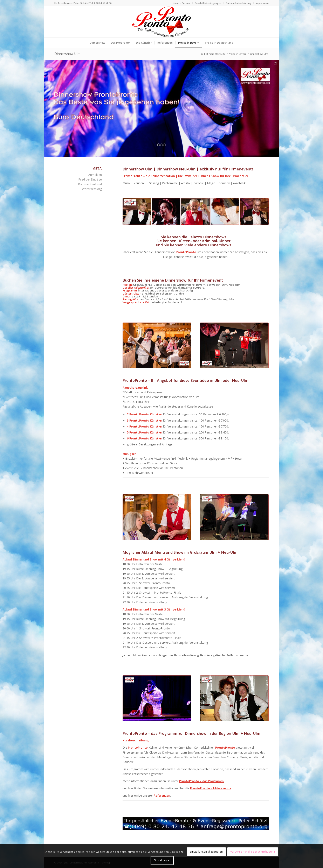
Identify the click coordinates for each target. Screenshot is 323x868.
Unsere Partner (182, 3)
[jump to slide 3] (164, 145)
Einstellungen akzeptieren (206, 852)
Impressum (262, 3)
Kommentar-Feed (90, 184)
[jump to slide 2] (161, 145)
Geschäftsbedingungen (208, 3)
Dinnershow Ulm (67, 54)
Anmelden (95, 175)
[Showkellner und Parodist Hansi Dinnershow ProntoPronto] (157, 698)
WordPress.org (92, 189)
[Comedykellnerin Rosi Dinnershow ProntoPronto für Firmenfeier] (157, 345)
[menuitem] (182, 3)
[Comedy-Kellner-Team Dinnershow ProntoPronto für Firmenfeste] (234, 698)
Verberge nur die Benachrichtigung (253, 852)
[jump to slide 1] (159, 145)
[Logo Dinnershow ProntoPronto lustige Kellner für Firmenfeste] (161, 22)
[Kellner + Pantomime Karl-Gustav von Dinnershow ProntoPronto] (234, 517)
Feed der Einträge (90, 179)
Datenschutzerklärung (239, 3)
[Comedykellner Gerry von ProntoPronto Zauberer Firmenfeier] (234, 345)
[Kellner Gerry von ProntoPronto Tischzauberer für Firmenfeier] (157, 517)
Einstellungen (162, 860)
